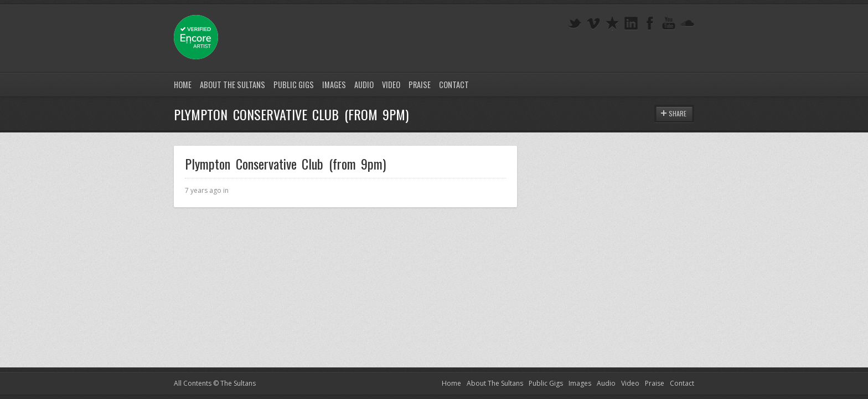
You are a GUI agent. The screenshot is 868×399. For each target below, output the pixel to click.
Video (391, 85)
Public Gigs (294, 85)
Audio (364, 85)
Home (183, 85)
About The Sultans (232, 85)
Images (334, 85)
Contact (454, 85)
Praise (420, 85)
